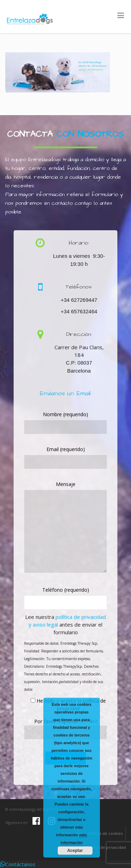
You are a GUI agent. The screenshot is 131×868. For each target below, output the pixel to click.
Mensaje (66, 484)
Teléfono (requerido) (66, 590)
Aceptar (75, 851)
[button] (18, 864)
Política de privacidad (106, 847)
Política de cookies (105, 833)
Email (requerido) (66, 449)
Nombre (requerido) (65, 414)
